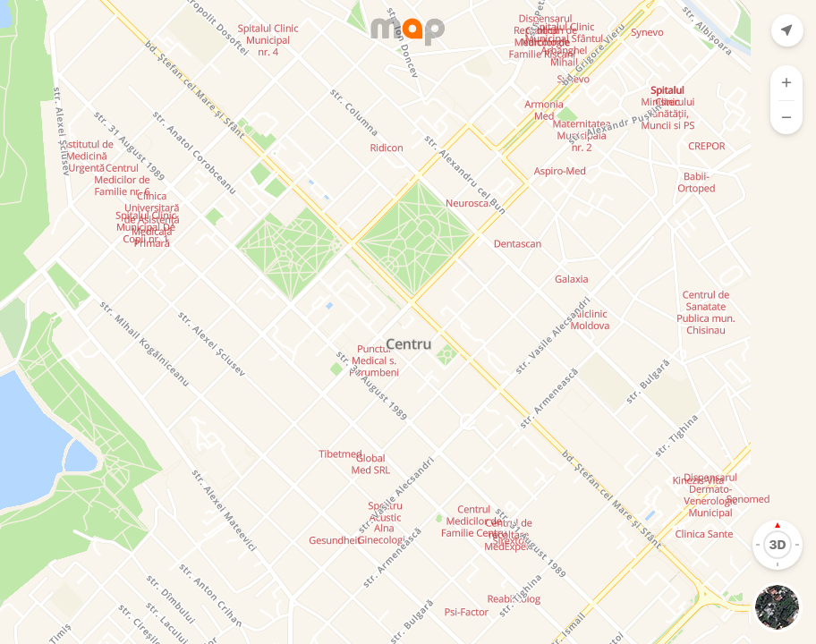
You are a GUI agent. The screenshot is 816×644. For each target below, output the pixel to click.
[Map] (408, 322)
